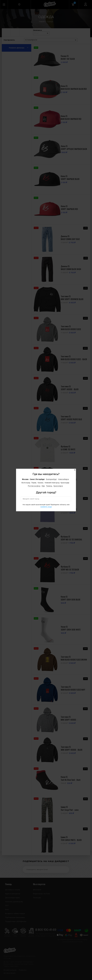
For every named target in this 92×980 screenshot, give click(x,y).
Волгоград (26, 483)
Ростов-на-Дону (34, 486)
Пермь (34, 483)
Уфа (43, 486)
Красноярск (58, 486)
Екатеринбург (51, 479)
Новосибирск (63, 479)
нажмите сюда (46, 507)
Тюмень (49, 486)
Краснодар (65, 483)
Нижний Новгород (52, 483)
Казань (41, 483)
